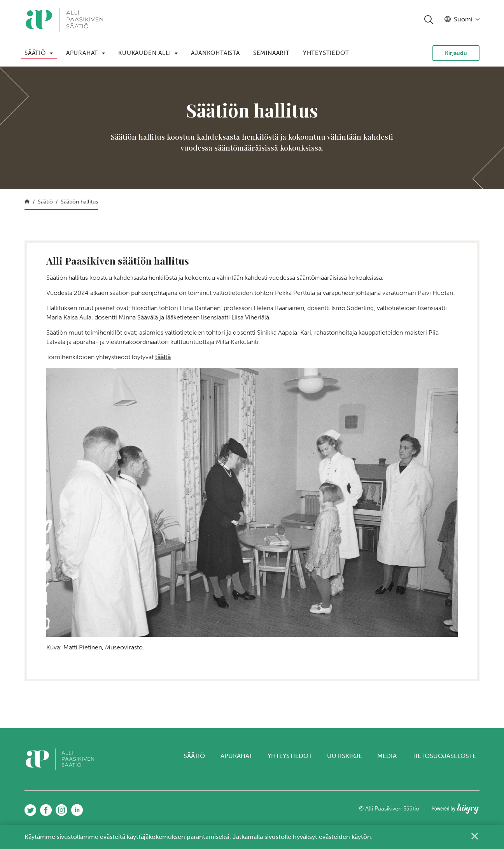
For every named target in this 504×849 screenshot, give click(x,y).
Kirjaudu (456, 53)
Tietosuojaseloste (444, 756)
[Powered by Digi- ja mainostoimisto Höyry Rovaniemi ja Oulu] (455, 807)
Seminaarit (271, 53)
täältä (163, 357)
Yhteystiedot (326, 53)
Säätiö (35, 53)
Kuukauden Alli (144, 53)
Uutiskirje (345, 756)
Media (387, 756)
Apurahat (82, 53)
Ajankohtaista (215, 53)
